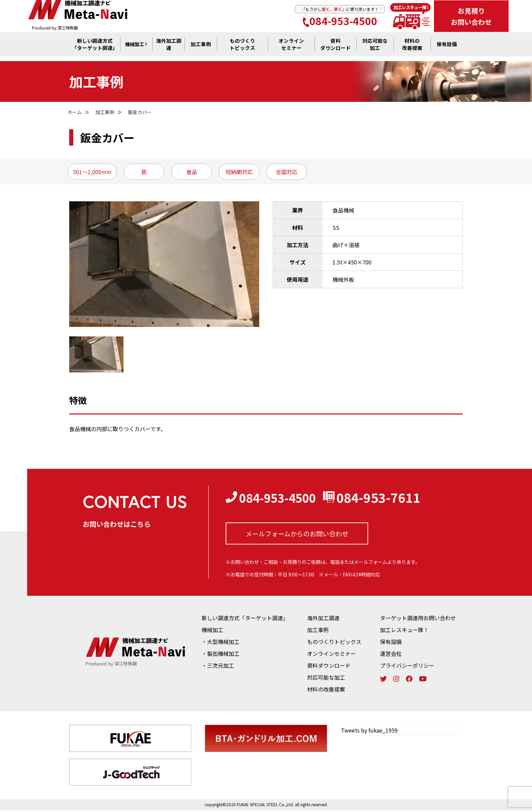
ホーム (75, 112)
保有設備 (447, 48)
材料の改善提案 (326, 691)
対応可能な (375, 48)
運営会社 (391, 655)
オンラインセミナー (331, 655)
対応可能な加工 (326, 679)
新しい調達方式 (95, 48)
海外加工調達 (169, 48)
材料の (412, 48)
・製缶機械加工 (221, 655)
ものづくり (243, 48)
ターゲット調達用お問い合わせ (418, 620)
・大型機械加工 (221, 643)
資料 (336, 48)
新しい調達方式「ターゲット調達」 (245, 620)
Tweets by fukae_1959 (369, 732)
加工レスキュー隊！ (404, 631)
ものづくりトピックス (334, 643)
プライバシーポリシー (407, 667)
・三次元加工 (218, 667)
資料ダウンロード (329, 667)
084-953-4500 (340, 22)
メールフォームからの (297, 534)
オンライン (291, 48)
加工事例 (201, 48)
